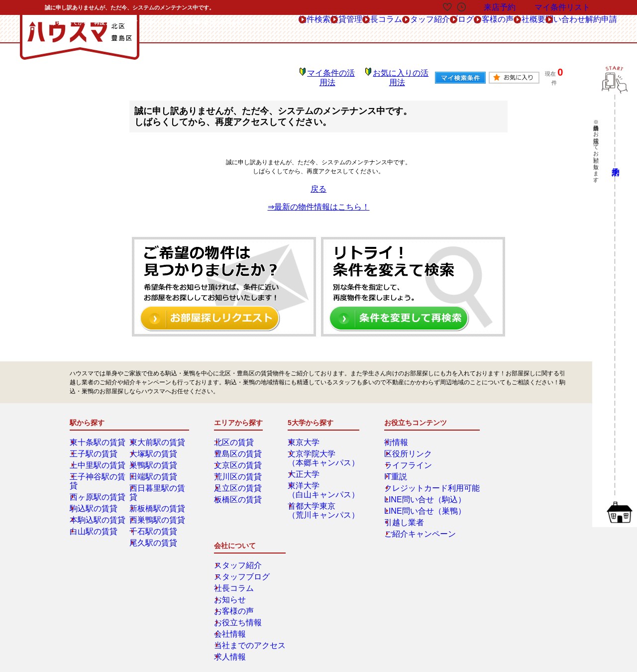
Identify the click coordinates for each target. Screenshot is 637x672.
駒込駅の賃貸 (95, 492)
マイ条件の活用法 (329, 75)
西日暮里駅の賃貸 (161, 481)
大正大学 (307, 467)
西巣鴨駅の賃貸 (158, 504)
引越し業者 (396, 515)
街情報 (390, 435)
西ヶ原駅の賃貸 (98, 481)
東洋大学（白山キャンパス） (322, 483)
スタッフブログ (506, 447)
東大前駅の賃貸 (158, 435)
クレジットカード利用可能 (417, 481)
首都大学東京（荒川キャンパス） (322, 503)
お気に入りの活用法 (394, 75)
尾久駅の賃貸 (155, 527)
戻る (318, 182)
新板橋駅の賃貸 (158, 492)
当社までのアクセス (512, 515)
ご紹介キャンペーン (408, 527)
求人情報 (497, 527)
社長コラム (500, 458)
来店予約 (178, 582)
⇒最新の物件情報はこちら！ (318, 200)
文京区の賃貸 (239, 458)
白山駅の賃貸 (95, 515)
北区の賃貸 (236, 435)
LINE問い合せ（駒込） (412, 492)
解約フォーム (106, 604)
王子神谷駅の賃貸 (101, 469)
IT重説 (390, 469)
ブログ (388, 29)
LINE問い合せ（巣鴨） (412, 504)
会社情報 (497, 504)
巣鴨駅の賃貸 (155, 458)
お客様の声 (436, 29)
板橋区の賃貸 (239, 492)
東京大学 (307, 435)
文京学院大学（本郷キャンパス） (322, 451)
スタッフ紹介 (503, 435)
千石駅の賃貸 (155, 515)
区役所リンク (399, 447)
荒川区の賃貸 (239, 469)
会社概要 (487, 29)
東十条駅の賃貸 (98, 435)
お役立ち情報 (503, 492)
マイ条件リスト (562, 7)
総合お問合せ (106, 582)
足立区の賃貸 (239, 481)
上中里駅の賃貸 (98, 458)
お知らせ (497, 469)
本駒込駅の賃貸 (98, 504)
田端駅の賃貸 (155, 469)
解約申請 (591, 29)
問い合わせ (538, 29)
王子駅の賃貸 (95, 447)
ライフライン (399, 458)
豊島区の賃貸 (239, 447)
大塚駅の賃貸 (155, 447)
